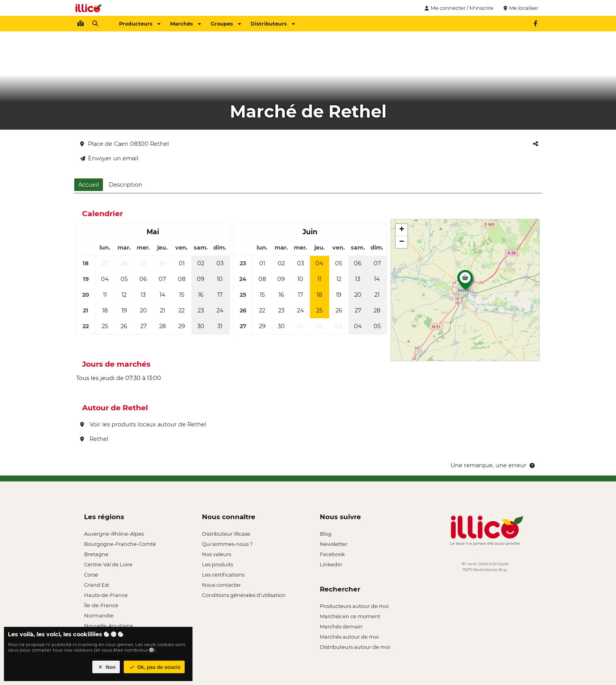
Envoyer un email (109, 158)
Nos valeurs (216, 554)
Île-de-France (101, 605)
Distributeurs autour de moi (355, 647)
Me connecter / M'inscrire (458, 8)
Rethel (94, 439)
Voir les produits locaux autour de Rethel (143, 424)
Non (106, 667)
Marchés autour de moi (349, 637)
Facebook (332, 554)
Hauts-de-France (106, 595)
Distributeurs (273, 24)
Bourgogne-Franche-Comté (120, 544)
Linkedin (331, 564)
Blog (326, 534)
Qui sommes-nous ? (227, 544)
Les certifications (223, 575)
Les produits (217, 564)
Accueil (89, 185)
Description (126, 185)
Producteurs (140, 24)
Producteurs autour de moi (354, 606)
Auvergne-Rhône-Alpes (114, 534)
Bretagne (96, 554)
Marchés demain (341, 626)
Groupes (226, 24)
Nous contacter (221, 585)
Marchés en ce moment (350, 616)
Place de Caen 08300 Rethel (125, 144)
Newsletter (334, 544)
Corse (91, 575)
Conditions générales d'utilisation (244, 595)
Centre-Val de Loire (108, 564)
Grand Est (97, 585)
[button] (465, 282)
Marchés (185, 24)
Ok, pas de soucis (154, 667)
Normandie (99, 615)
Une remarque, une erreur (493, 465)
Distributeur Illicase (226, 534)
